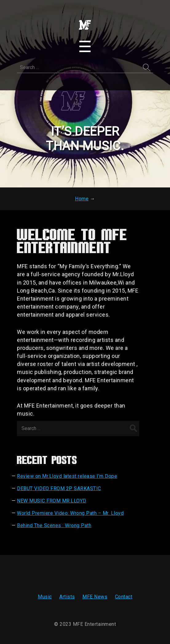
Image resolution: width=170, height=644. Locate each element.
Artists (67, 597)
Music (45, 597)
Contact (124, 597)
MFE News (95, 597)
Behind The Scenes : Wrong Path (54, 525)
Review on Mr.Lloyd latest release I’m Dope (67, 476)
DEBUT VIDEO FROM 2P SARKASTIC (59, 488)
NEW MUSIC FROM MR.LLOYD (52, 501)
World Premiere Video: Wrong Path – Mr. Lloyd (70, 513)
